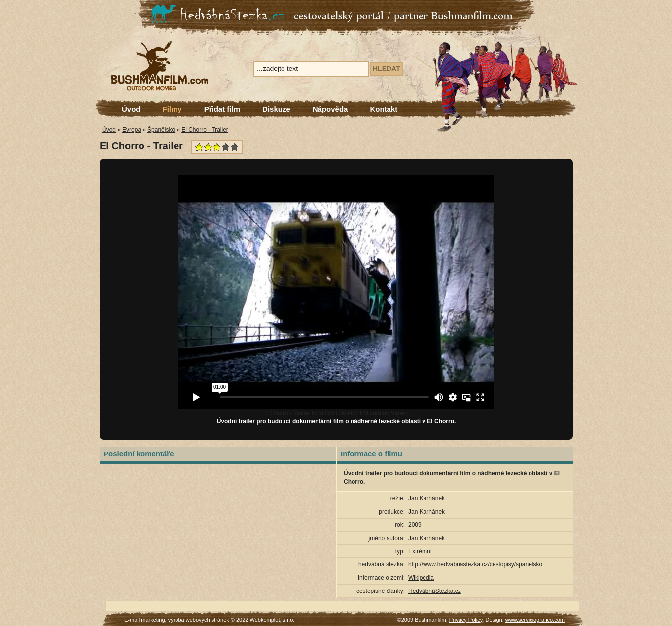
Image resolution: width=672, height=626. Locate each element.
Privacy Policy (466, 620)
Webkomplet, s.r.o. (272, 620)
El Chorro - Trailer (205, 130)
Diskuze (276, 109)
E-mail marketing (145, 620)
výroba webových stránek (199, 620)
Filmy (172, 109)
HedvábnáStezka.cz (435, 591)
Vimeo (399, 413)
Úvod (131, 109)
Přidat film (222, 109)
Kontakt (384, 109)
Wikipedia (421, 578)
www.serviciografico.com (535, 620)
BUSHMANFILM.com (353, 413)
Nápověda (330, 109)
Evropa (132, 130)
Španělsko (161, 130)
